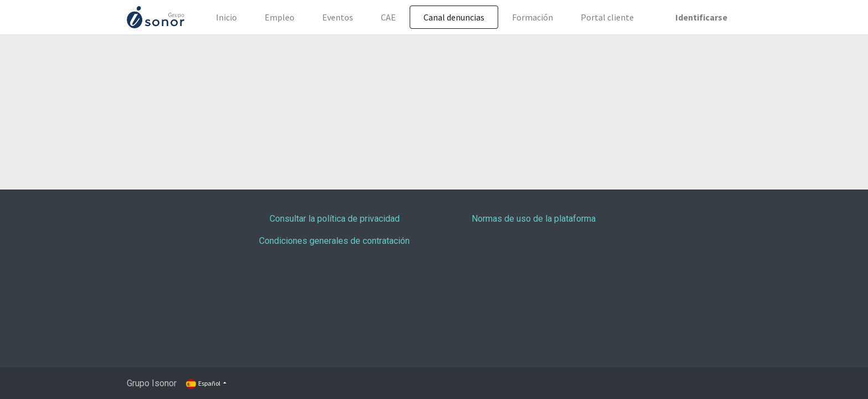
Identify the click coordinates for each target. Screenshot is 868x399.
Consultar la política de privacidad (335, 219)
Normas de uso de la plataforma (534, 219)
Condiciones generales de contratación (334, 241)
